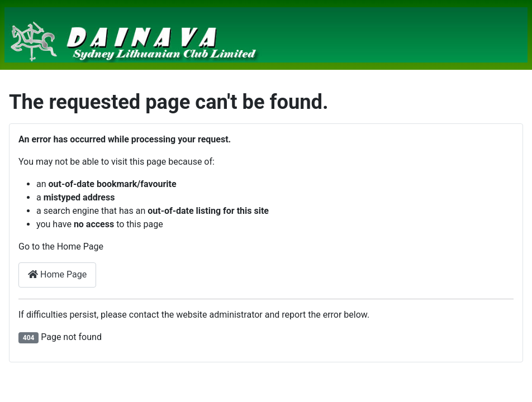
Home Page (57, 274)
